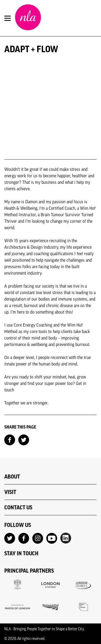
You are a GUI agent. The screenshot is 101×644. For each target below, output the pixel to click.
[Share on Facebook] (10, 439)
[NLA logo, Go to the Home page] (28, 18)
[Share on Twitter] (24, 439)
